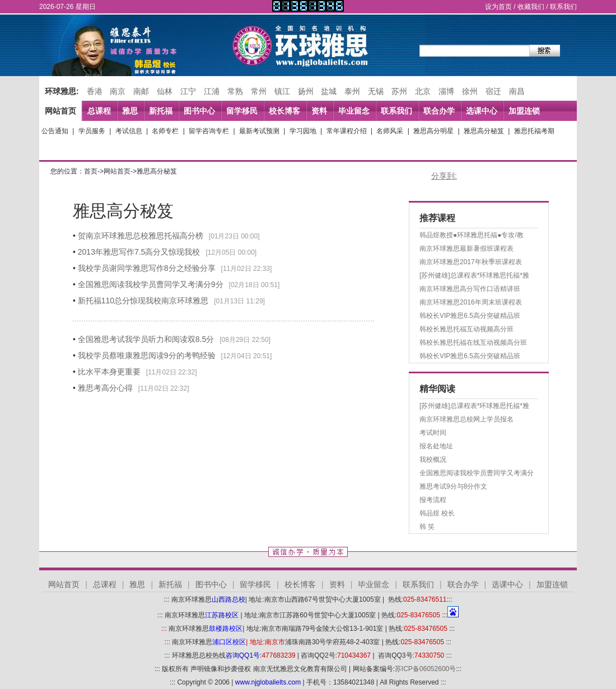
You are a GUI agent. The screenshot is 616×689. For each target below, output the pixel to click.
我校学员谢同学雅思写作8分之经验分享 (147, 268)
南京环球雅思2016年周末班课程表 (471, 302)
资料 (319, 111)
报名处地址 (436, 446)
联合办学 (439, 111)
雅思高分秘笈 (484, 131)
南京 (118, 91)
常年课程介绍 (347, 131)
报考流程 (433, 500)
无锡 (376, 91)
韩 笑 (427, 527)
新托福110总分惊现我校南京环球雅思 (143, 301)
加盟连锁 (524, 111)
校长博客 (284, 111)
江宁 (188, 91)
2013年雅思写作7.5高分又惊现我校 (139, 252)
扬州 (306, 91)
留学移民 (242, 111)
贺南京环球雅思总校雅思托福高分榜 (141, 236)
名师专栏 (165, 131)
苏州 (399, 91)
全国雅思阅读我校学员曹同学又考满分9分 (151, 284)
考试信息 (129, 131)
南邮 (141, 91)
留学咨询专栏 (209, 131)
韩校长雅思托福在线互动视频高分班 (473, 343)
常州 (259, 91)
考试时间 (433, 433)
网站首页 (60, 111)
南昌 (517, 91)
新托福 (161, 111)
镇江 (282, 91)
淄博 (446, 91)
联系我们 (563, 7)
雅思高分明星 (433, 131)
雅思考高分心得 (105, 388)
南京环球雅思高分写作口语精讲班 (470, 289)
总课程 (99, 111)
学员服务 (92, 131)
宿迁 (493, 91)
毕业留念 (354, 111)
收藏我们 (531, 7)
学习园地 (303, 131)
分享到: (444, 176)
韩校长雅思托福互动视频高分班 (466, 329)
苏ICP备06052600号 (425, 669)
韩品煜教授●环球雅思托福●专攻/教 (472, 235)
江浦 (212, 91)
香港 (95, 91)
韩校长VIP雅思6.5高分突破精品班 (470, 316)
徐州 (470, 91)
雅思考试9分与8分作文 (453, 486)
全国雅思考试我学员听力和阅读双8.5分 (146, 339)
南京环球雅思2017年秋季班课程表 (471, 262)
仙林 (165, 91)
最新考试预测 (259, 131)
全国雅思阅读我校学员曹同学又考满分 (477, 473)
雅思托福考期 (534, 131)
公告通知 (55, 131)
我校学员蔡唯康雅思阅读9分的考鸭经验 (147, 355)
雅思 (130, 111)
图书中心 (199, 111)
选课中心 (482, 111)
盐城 (329, 91)
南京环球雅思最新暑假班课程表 (466, 249)
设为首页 (498, 7)
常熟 (235, 91)
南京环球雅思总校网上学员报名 (466, 419)
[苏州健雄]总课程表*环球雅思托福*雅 (474, 275)
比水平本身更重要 (109, 372)
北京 (423, 91)
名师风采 (390, 131)
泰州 (352, 91)
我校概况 (433, 460)
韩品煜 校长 (437, 513)
